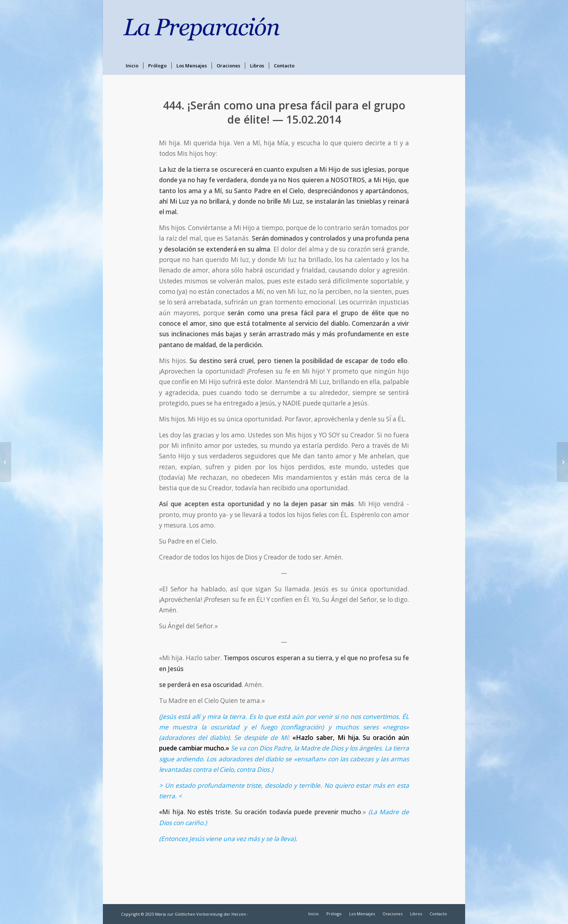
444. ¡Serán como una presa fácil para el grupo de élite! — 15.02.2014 (284, 112)
